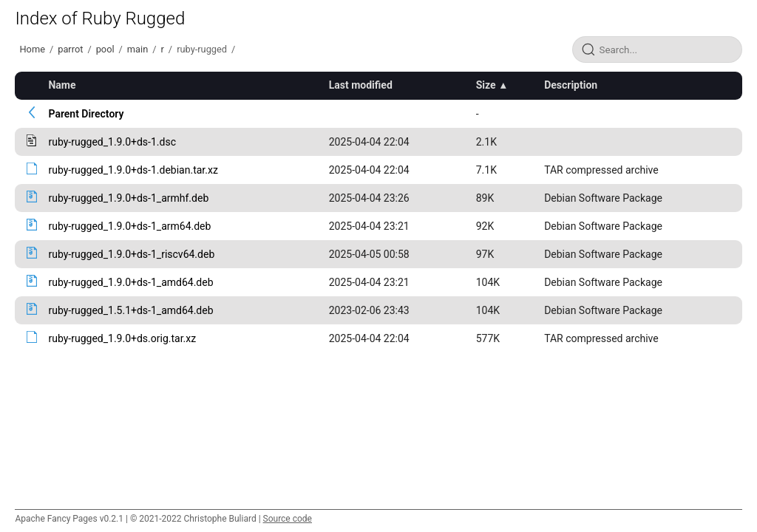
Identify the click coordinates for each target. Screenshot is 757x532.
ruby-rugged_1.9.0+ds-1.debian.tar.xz (133, 170)
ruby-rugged (202, 49)
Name (62, 85)
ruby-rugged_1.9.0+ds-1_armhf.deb (128, 198)
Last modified (361, 85)
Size (486, 85)
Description (571, 85)
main (138, 49)
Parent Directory (86, 114)
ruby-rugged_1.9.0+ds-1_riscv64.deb (131, 254)
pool (105, 49)
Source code (288, 519)
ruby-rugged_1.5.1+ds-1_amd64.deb (130, 310)
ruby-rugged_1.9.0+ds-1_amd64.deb (130, 282)
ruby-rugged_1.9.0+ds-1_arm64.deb (129, 226)
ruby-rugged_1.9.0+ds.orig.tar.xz (122, 338)
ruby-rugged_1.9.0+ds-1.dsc (112, 142)
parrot (70, 49)
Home (32, 49)
